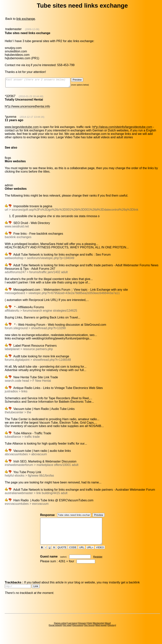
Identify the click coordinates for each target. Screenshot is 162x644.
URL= (90, 554)
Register (98, 564)
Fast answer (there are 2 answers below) (42, 83)
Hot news (67, 632)
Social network (55, 632)
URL (82, 554)
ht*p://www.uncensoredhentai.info (27, 108)
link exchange (26, 19)
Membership (98, 630)
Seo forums (89, 632)
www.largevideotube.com (22, 129)
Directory (112, 632)
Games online (60, 630)
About (108, 630)
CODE (73, 554)
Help (90, 630)
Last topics (72, 630)
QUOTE (62, 554)
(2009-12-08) (32, 29)
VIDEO (100, 554)
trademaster (13, 29)
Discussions (78, 632)
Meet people (101, 632)
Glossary (82, 630)
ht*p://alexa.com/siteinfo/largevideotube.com (122, 129)
